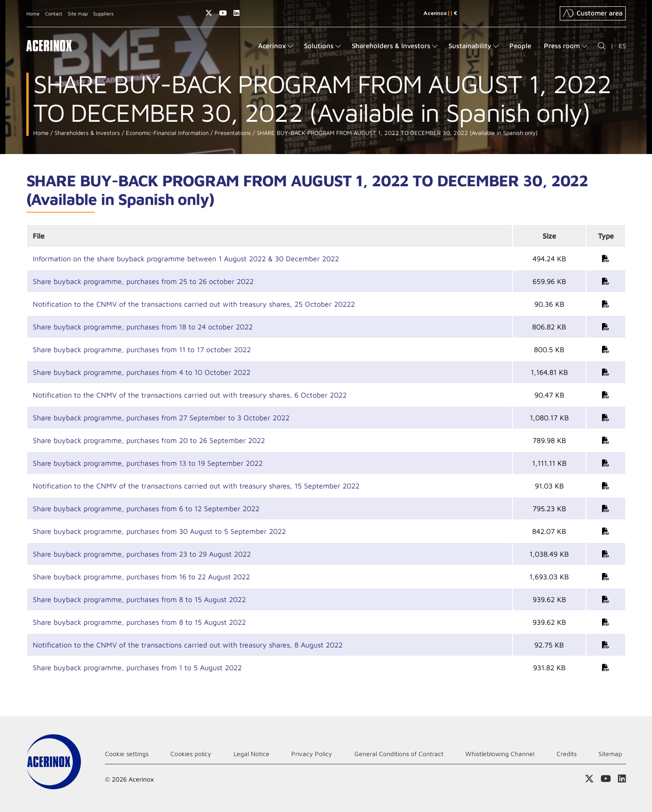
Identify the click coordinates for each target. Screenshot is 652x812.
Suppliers (103, 13)
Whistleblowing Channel (500, 754)
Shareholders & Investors (86, 133)
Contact (54, 13)
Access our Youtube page (223, 13)
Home (33, 13)
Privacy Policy (312, 754)
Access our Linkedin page (236, 13)
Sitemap (610, 754)
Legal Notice (251, 754)
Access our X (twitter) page (209, 13)
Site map (78, 13)
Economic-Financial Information (166, 133)
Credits (567, 754)
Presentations (232, 133)
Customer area (593, 13)
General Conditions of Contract (399, 754)
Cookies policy (191, 754)
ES (622, 46)
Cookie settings (127, 754)
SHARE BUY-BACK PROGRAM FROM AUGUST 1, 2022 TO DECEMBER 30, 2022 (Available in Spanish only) (396, 133)
